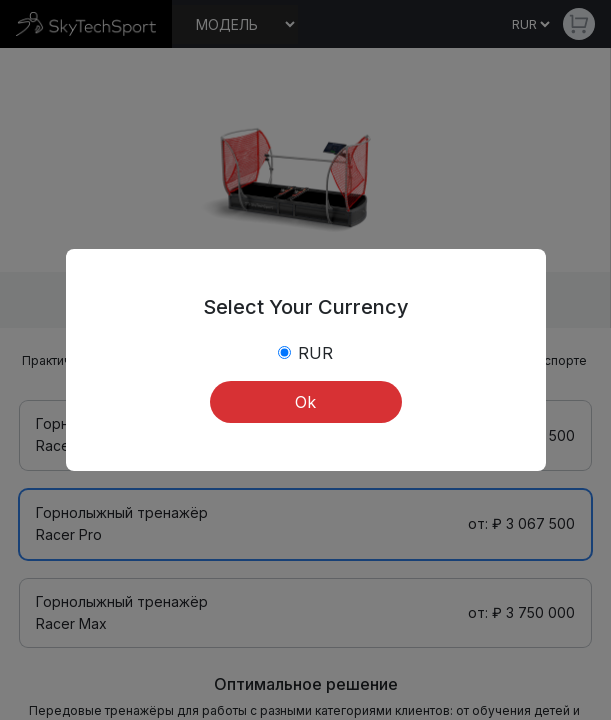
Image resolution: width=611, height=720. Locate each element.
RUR (315, 353)
